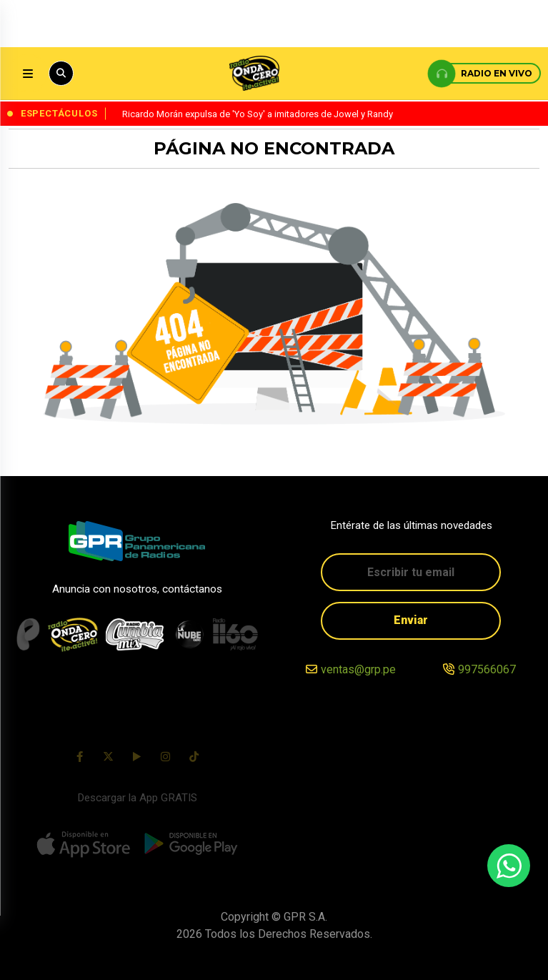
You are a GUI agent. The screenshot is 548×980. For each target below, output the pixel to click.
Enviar (411, 620)
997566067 (487, 669)
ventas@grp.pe (358, 669)
